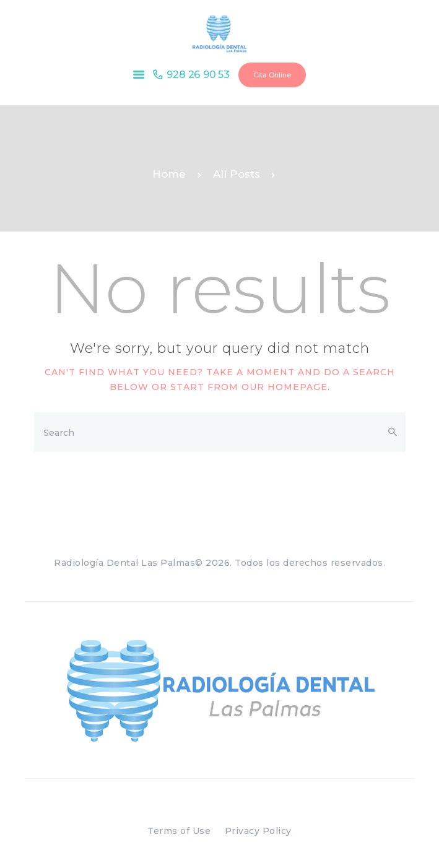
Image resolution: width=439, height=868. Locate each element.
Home (169, 174)
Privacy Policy (258, 831)
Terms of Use (179, 831)
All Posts (237, 174)
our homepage (285, 387)
